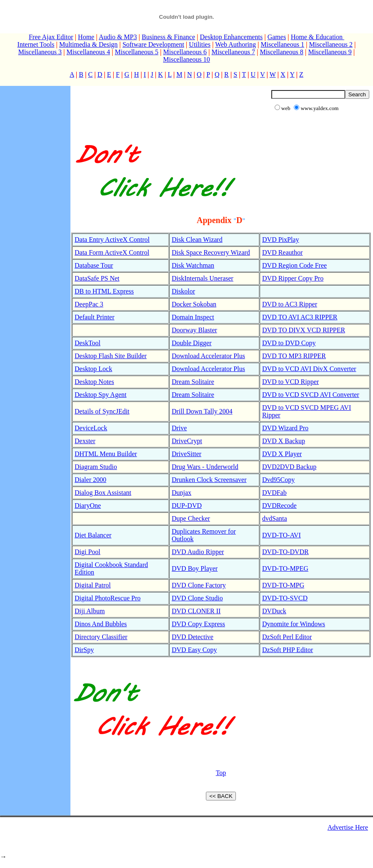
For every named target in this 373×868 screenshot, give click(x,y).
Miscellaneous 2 (330, 44)
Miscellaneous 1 (283, 44)
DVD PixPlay (280, 240)
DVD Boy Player (195, 568)
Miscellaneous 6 (185, 52)
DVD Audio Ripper (198, 552)
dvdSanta (275, 518)
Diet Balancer (93, 535)
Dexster (85, 441)
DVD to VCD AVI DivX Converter (309, 369)
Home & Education (318, 37)
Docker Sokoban (194, 304)
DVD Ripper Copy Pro (293, 278)
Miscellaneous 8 (281, 52)
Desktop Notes (94, 382)
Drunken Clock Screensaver (209, 480)
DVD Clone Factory (199, 585)
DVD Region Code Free (294, 265)
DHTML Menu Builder (106, 454)
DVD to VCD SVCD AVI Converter (311, 395)
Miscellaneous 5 (137, 52)
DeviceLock (91, 428)
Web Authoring (235, 44)
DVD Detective (193, 637)
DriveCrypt (187, 441)
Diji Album (90, 611)
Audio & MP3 (118, 37)
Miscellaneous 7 (233, 52)
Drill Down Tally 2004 (202, 411)
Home (86, 37)
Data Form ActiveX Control (112, 252)
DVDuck (274, 611)
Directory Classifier (101, 637)
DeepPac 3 (89, 304)
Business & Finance (168, 37)
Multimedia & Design (88, 44)
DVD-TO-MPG (283, 585)
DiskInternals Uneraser (203, 278)
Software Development (153, 44)
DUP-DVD (187, 505)
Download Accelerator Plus (208, 356)
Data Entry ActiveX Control (112, 240)
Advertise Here (348, 827)
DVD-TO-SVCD (285, 598)
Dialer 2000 (90, 480)
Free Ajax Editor (51, 37)
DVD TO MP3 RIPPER (294, 356)
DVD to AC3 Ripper (290, 304)
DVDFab (274, 493)
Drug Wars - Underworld (205, 467)
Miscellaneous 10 (186, 59)
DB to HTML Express (104, 291)
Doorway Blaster (194, 330)
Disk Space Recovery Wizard (211, 252)
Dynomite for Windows (294, 624)
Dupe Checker (191, 518)
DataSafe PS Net (97, 278)
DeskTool (88, 343)
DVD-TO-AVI (282, 535)
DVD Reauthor (282, 252)
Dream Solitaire (193, 382)
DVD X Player (282, 454)
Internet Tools (36, 44)
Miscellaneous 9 (330, 52)
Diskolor (183, 291)
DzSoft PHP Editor (288, 650)
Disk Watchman (193, 265)
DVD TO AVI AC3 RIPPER (300, 317)
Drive (179, 428)
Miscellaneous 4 (88, 52)
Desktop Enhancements (232, 37)
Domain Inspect (193, 317)
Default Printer (95, 317)
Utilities (200, 44)
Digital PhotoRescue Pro (108, 598)
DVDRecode (279, 505)
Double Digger (192, 343)
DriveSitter (186, 454)
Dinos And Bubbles (101, 624)
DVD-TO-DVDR (285, 552)
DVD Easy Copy (194, 650)
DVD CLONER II (196, 611)
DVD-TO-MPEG (285, 568)
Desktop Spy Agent (100, 395)
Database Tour (94, 265)
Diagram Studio (96, 467)
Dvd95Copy (278, 480)
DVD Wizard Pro (285, 428)
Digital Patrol (93, 585)
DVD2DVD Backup (289, 467)
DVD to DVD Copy (289, 343)
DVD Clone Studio (197, 598)
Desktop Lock (93, 369)
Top (221, 773)
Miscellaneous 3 (40, 52)
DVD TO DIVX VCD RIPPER (304, 330)
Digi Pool (88, 552)
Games (277, 37)
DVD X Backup (284, 441)
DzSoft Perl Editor (287, 637)
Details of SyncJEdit (102, 411)
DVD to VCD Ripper (290, 382)
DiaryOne (88, 505)
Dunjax (181, 493)
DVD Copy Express (198, 624)
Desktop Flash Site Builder (111, 356)
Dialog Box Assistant (103, 493)
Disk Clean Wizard (197, 240)
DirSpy (84, 650)
